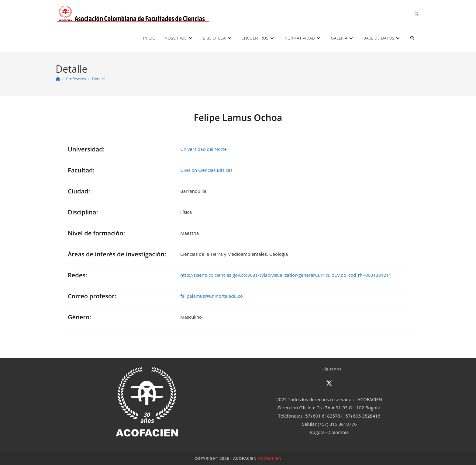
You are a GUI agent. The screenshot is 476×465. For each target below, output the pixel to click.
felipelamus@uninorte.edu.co (212, 296)
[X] (329, 383)
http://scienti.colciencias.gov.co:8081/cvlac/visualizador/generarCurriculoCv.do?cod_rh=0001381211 (286, 275)
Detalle (98, 79)
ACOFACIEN (270, 458)
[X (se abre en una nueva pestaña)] (417, 14)
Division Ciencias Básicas (206, 170)
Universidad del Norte (204, 149)
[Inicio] (58, 79)
